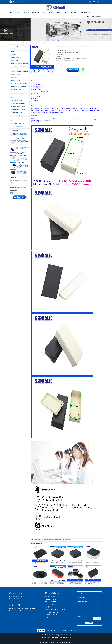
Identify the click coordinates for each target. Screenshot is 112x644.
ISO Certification (14, 599)
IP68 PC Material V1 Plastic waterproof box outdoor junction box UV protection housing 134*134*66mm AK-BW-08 (22, 173)
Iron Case (13, 78)
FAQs (44, 13)
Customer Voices (85, 13)
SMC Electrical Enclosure (17, 124)
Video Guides (36, 13)
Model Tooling (58, 540)
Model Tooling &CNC (16, 57)
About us (27, 13)
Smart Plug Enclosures (17, 127)
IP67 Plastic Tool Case (17, 112)
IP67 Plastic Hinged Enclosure (19, 115)
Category (15, 43)
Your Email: (82, 598)
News (67, 13)
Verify (80, 616)
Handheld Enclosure (16, 89)
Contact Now (19, 197)
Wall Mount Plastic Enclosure (18, 86)
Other (12, 121)
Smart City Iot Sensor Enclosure (19, 83)
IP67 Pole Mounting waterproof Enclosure (19, 53)
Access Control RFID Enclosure (19, 104)
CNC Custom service (67, 540)
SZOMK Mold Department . (54, 631)
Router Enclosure (15, 98)
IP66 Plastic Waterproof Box (18, 109)
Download (60, 13)
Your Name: (82, 594)
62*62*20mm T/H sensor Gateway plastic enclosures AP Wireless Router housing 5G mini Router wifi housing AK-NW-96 (22, 166)
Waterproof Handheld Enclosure (19, 63)
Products (19, 13)
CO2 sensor (66, 631)
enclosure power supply (49, 540)
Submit (89, 623)
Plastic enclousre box (38, 540)
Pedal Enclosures (15, 75)
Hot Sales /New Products (17, 49)
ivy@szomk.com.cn (18, 2)
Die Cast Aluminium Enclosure (19, 66)
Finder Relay (75, 631)
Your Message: (83, 601)
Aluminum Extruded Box (17, 60)
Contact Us (51, 13)
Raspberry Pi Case (16, 69)
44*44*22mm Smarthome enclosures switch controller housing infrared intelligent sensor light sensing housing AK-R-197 (22, 159)
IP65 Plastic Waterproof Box (18, 106)
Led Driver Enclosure (16, 101)
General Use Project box (23, 43)
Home (12, 13)
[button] (54, 40)
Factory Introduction (16, 596)
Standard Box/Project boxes (35, 43)
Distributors (74, 13)
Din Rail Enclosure (16, 92)
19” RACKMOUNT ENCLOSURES (19, 72)
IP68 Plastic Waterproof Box (18, 118)
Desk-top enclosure (16, 95)
